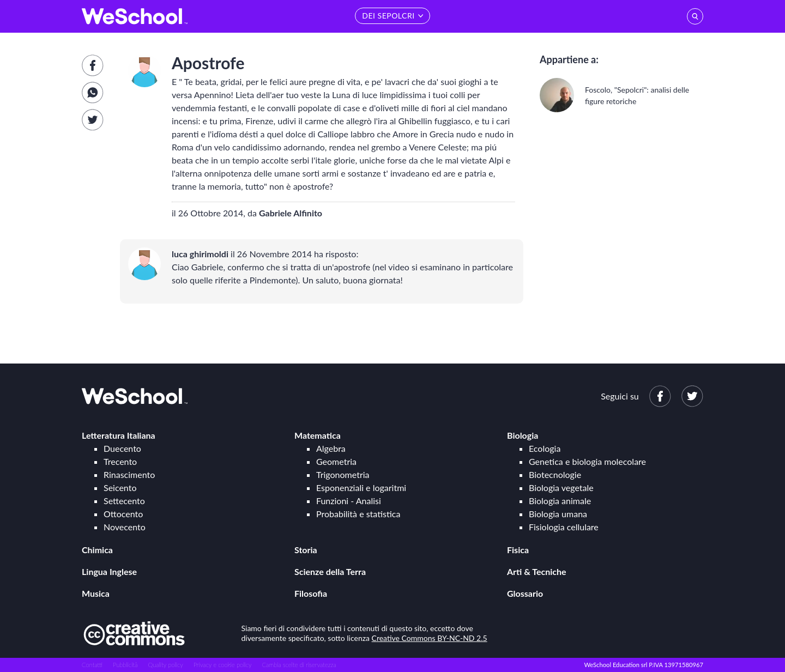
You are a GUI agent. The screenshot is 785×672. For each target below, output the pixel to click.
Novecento (125, 527)
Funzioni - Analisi (349, 501)
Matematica (318, 435)
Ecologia (545, 448)
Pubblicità (125, 665)
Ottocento (123, 514)
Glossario (525, 593)
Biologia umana (558, 514)
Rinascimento (129, 474)
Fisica (518, 550)
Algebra (331, 448)
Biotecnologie (555, 474)
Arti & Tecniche (537, 571)
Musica (96, 593)
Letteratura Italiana (119, 435)
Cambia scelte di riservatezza (299, 665)
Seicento (120, 488)
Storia (306, 550)
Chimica (97, 550)
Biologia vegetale (561, 488)
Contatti (92, 665)
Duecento (122, 448)
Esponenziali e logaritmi (361, 488)
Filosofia (311, 593)
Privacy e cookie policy (223, 665)
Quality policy (165, 665)
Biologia (523, 435)
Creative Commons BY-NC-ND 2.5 (430, 638)
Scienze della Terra (330, 571)
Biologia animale (560, 501)
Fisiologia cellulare (564, 527)
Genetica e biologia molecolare (587, 461)
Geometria (336, 461)
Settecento (124, 501)
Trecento (120, 461)
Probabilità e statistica (358, 514)
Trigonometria (343, 474)
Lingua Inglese (109, 571)
